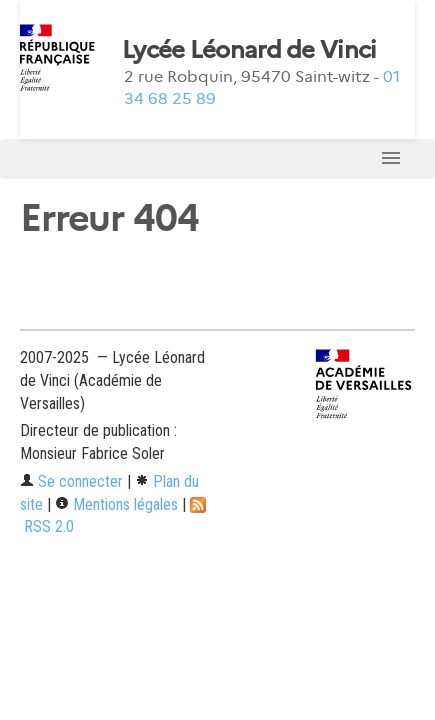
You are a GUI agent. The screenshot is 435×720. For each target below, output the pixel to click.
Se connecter (71, 481)
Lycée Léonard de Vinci (249, 50)
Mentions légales (116, 504)
